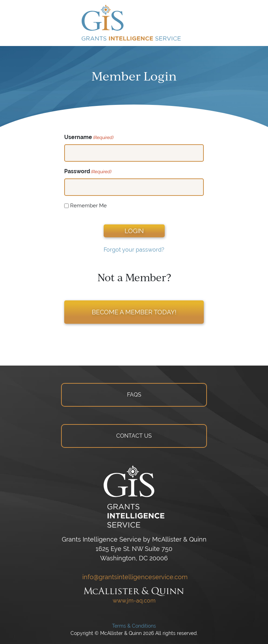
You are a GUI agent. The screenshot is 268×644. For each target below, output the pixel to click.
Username (89, 137)
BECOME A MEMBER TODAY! (134, 312)
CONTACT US (134, 436)
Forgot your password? (134, 250)
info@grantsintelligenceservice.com (134, 577)
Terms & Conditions (134, 626)
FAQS (134, 395)
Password (88, 172)
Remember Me (88, 205)
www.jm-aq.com (134, 601)
